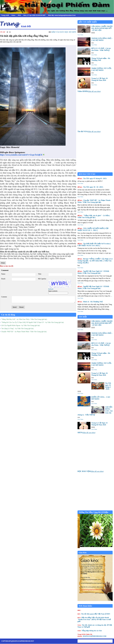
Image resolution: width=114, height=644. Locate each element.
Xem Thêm (80, 35)
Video (13, 15)
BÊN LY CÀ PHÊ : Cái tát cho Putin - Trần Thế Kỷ (101, 49)
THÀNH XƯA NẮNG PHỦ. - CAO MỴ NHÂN (102, 39)
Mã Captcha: (42, 279)
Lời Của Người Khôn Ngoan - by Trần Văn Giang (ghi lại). (21, 325)
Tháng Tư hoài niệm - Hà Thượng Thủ (101, 59)
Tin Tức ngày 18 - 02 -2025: (90, 187)
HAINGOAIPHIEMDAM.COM (92, 635)
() (89, 91)
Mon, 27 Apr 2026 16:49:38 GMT (34, 15)
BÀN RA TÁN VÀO (87, 174)
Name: (3, 274)
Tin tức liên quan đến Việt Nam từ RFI (94, 614)
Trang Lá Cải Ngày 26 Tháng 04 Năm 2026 (99, 79)
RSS (19, 15)
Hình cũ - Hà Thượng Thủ (90, 302)
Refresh (51, 289)
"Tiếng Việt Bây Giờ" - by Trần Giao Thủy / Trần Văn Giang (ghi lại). (24, 319)
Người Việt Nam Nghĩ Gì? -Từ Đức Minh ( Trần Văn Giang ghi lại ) (93, 272)
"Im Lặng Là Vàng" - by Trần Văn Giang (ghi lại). (17, 329)
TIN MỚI (83, 317)
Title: (40, 274)
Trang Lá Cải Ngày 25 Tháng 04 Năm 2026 (99, 424)
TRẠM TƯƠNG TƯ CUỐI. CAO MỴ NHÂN (101, 69)
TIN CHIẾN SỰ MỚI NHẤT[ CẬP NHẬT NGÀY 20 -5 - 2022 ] (93, 229)
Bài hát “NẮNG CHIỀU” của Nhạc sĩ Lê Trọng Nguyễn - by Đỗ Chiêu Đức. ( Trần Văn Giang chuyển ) (95, 261)
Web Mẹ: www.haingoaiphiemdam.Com (62, 15)
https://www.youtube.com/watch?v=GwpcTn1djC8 (21, 155)
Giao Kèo (83, 553)
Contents (4, 297)
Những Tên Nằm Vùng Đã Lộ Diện (93, 512)
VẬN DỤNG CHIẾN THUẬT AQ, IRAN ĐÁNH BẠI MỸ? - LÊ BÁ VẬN (102, 28)
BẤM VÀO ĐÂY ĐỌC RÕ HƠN (64, 32)
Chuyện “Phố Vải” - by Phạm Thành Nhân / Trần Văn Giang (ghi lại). (24, 332)
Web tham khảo (85, 606)
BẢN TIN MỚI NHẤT (88, 22)
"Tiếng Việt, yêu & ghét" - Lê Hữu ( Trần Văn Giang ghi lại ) (94, 216)
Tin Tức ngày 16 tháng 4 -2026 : (108, 386)
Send (15, 307)
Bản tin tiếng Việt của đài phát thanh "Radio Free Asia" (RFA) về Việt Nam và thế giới (94, 619)
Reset (21, 307)
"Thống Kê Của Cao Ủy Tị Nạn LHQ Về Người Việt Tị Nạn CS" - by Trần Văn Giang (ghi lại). (33, 322)
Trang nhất (5, 15)
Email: (3, 279)
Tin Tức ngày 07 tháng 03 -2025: (92, 178)
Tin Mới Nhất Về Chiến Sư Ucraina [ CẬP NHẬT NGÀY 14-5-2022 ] (94, 245)
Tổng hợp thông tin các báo (90, 631)
